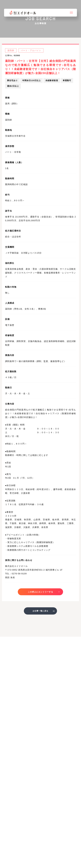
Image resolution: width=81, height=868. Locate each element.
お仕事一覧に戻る (40, 611)
